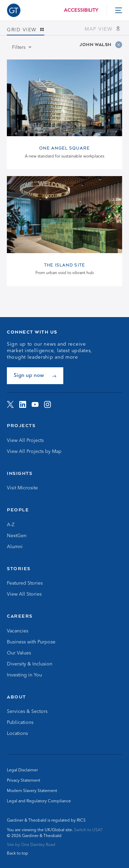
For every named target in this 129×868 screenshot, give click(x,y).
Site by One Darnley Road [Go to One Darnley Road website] (31, 845)
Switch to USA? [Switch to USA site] (88, 830)
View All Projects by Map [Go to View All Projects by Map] (34, 452)
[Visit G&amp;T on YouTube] (35, 404)
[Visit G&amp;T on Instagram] (47, 404)
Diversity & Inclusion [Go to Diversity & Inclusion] (30, 664)
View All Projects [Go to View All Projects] (25, 441)
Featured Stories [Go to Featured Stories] (25, 583)
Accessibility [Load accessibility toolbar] (81, 10)
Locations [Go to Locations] (17, 734)
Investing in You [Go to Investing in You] (24, 675)
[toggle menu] (119, 10)
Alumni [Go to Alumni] (15, 547)
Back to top (18, 854)
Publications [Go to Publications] (20, 723)
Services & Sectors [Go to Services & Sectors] (27, 712)
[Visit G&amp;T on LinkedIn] (23, 404)
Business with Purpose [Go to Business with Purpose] (31, 642)
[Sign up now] (35, 376)
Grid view (26, 30)
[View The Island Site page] (64, 231)
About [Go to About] (17, 697)
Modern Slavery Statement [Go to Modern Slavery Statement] (32, 791)
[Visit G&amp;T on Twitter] (10, 404)
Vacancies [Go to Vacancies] (18, 631)
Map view (103, 29)
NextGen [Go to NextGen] (17, 536)
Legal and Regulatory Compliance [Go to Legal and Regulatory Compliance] (39, 801)
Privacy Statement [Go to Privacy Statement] (24, 781)
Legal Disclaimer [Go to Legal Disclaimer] (22, 770)
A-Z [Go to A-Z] (11, 525)
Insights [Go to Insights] (20, 473)
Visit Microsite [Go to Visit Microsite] (22, 488)
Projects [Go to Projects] (21, 425)
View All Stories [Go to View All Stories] (24, 594)
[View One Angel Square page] (64, 114)
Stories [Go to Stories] (19, 568)
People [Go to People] (18, 510)
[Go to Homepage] (14, 10)
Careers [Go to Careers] (20, 616)
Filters (19, 47)
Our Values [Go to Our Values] (19, 653)
